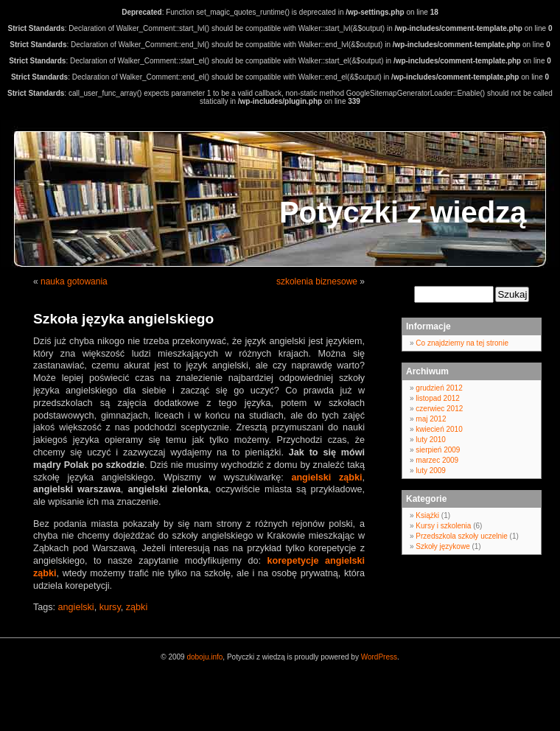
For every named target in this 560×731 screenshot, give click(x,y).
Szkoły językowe (442, 546)
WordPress (379, 657)
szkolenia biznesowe (317, 281)
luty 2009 (431, 471)
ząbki (137, 607)
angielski (76, 607)
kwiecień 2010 (439, 429)
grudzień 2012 (439, 388)
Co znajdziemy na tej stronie (462, 343)
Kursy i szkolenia (443, 526)
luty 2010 (431, 440)
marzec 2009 (437, 460)
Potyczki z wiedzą (403, 212)
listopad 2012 (438, 398)
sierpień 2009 (438, 450)
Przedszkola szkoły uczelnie (462, 536)
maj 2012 (431, 419)
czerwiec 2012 (439, 409)
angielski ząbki (326, 478)
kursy (110, 607)
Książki (427, 515)
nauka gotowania (74, 281)
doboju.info (204, 657)
